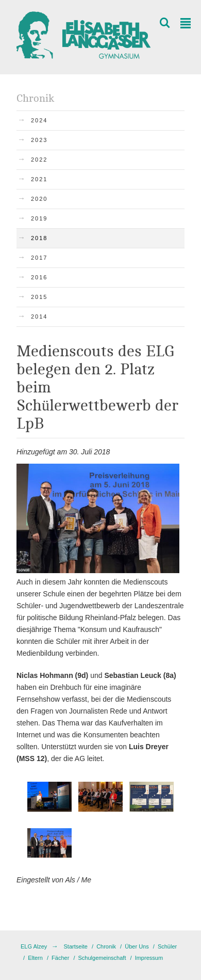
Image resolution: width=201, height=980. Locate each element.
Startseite (75, 946)
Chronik (106, 946)
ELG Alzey (34, 946)
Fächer (60, 958)
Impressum (149, 958)
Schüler (167, 946)
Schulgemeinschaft (102, 958)
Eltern (35, 958)
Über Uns (137, 946)
